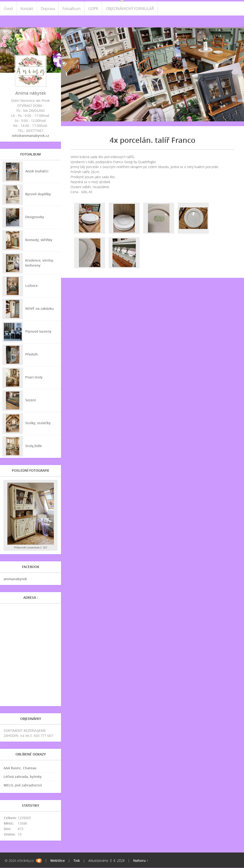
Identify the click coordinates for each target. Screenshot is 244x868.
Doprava (48, 9)
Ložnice (31, 286)
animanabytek (15, 579)
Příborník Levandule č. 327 (31, 548)
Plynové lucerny (38, 331)
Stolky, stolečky (38, 423)
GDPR (93, 9)
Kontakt (27, 9)
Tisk (77, 861)
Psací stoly (34, 377)
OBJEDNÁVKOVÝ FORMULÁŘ (130, 9)
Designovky (35, 217)
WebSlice (58, 861)
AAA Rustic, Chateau (20, 768)
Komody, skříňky (39, 240)
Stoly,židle (34, 446)
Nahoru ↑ (141, 861)
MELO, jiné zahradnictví (23, 785)
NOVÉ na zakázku (39, 308)
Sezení (30, 400)
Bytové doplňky (38, 194)
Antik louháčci (37, 171)
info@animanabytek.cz (30, 136)
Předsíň (31, 354)
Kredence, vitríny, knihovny (40, 263)
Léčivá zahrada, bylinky (23, 777)
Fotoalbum (71, 9)
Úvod (8, 9)
